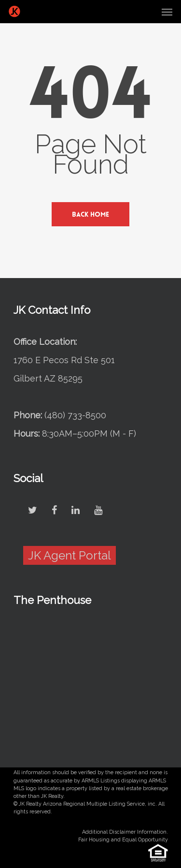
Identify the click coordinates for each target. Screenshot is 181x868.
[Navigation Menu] (167, 12)
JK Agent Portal (70, 555)
